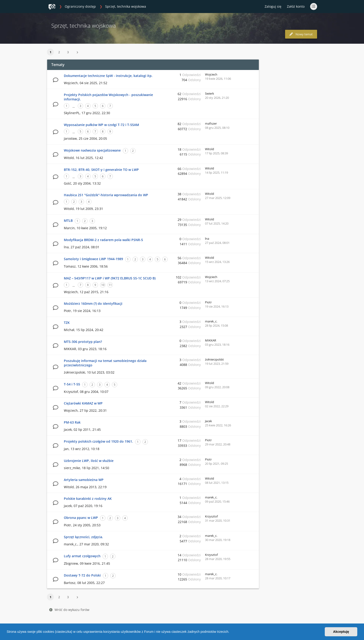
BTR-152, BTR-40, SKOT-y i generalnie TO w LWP (101, 170)
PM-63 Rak (72, 422)
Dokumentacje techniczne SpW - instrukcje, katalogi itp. (108, 76)
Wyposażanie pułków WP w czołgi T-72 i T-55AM (101, 125)
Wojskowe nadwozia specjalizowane (92, 150)
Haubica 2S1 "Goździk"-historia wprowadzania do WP (106, 195)
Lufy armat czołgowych (82, 556)
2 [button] (59, 52)
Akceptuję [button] (341, 632)
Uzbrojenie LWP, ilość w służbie (89, 461)
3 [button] (68, 52)
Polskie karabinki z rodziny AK (88, 499)
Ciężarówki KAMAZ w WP (83, 403)
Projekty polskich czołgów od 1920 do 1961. (98, 441)
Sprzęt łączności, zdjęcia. (83, 537)
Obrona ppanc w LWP (81, 518)
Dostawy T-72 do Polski (82, 575)
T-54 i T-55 (72, 384)
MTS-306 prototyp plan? (83, 342)
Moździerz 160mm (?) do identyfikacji (93, 303)
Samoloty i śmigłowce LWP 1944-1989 (93, 259)
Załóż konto (296, 6)
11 (110, 285)
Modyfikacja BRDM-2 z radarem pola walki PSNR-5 (103, 240)
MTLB (68, 221)
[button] (231, 632)
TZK (67, 323)
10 (103, 285)
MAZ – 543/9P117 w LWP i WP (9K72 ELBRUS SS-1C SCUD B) (110, 278)
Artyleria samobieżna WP (84, 480)
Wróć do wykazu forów (69, 610)
